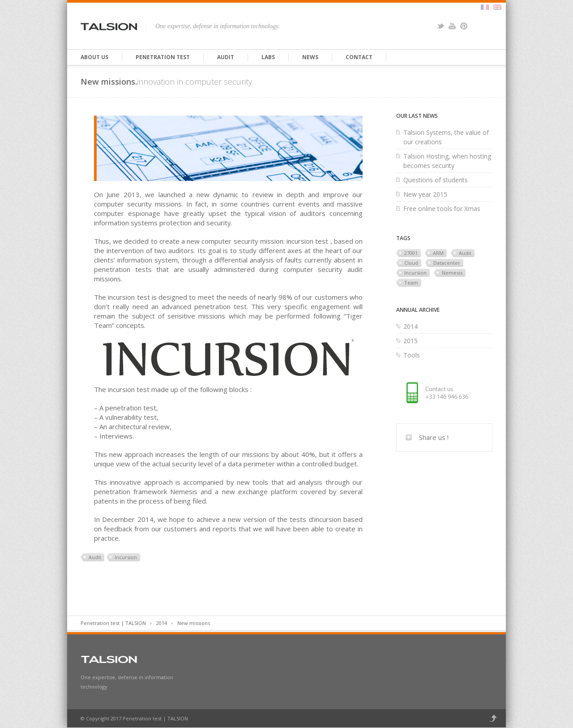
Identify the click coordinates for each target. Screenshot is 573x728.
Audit (226, 57)
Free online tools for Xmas (442, 209)
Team (411, 282)
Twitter (440, 26)
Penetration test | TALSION (113, 623)
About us (94, 57)
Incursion (126, 557)
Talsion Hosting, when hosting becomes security (447, 161)
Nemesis (452, 273)
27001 (411, 253)
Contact (359, 57)
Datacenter (447, 263)
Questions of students (436, 180)
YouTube (452, 26)
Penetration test (163, 57)
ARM (438, 253)
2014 (411, 326)
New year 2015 (425, 194)
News (310, 57)
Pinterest (464, 26)
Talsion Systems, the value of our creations (446, 137)
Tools (412, 355)
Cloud (411, 263)
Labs (268, 57)
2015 (411, 341)
